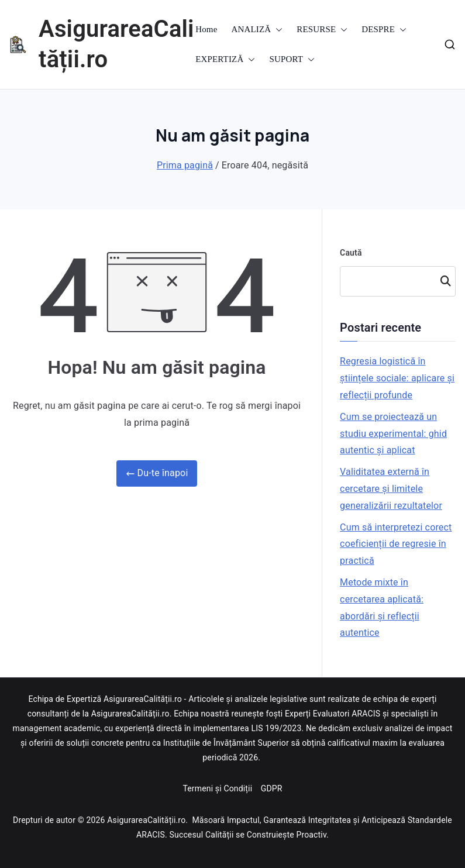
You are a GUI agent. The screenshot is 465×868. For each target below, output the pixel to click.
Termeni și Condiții (218, 788)
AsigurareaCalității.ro (146, 820)
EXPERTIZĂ (225, 59)
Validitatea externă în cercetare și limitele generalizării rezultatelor (391, 489)
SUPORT (292, 59)
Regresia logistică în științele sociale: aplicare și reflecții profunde (397, 378)
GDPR (272, 788)
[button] (277, 30)
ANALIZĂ (257, 30)
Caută (351, 253)
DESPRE (384, 30)
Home (206, 29)
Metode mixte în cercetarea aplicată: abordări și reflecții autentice (382, 607)
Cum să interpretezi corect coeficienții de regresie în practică (396, 544)
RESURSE (322, 30)
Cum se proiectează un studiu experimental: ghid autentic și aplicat (393, 434)
